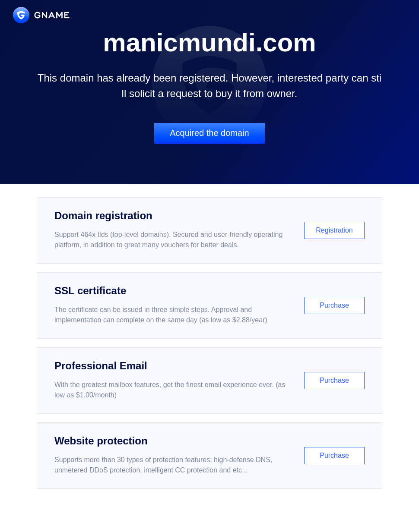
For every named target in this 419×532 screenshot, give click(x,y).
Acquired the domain (209, 133)
